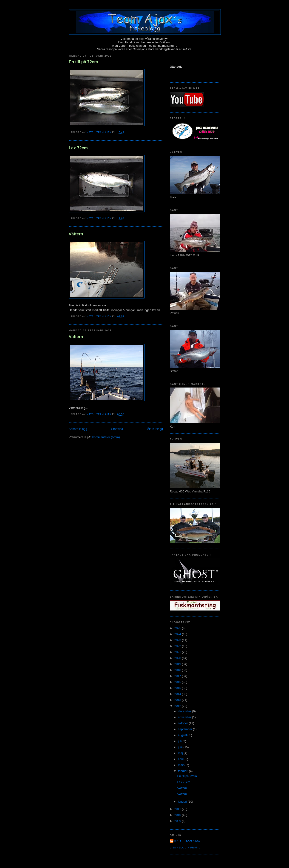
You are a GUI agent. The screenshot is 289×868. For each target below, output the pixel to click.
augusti (183, 735)
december (185, 711)
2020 (178, 658)
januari (183, 802)
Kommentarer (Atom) (106, 437)
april (181, 759)
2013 (178, 700)
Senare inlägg (78, 429)
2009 (178, 821)
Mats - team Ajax (187, 841)
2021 (178, 652)
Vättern (76, 234)
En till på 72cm (83, 62)
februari (184, 771)
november (185, 717)
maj (181, 753)
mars (182, 765)
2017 (178, 676)
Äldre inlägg (155, 429)
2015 (178, 688)
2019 (178, 664)
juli (180, 741)
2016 (178, 682)
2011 (178, 809)
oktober (183, 723)
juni (181, 747)
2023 (178, 640)
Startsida (117, 429)
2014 (178, 694)
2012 (178, 706)
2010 (178, 815)
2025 (178, 628)
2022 (178, 646)
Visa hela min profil (185, 848)
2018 (178, 670)
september (186, 729)
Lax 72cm (78, 148)
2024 (178, 634)
